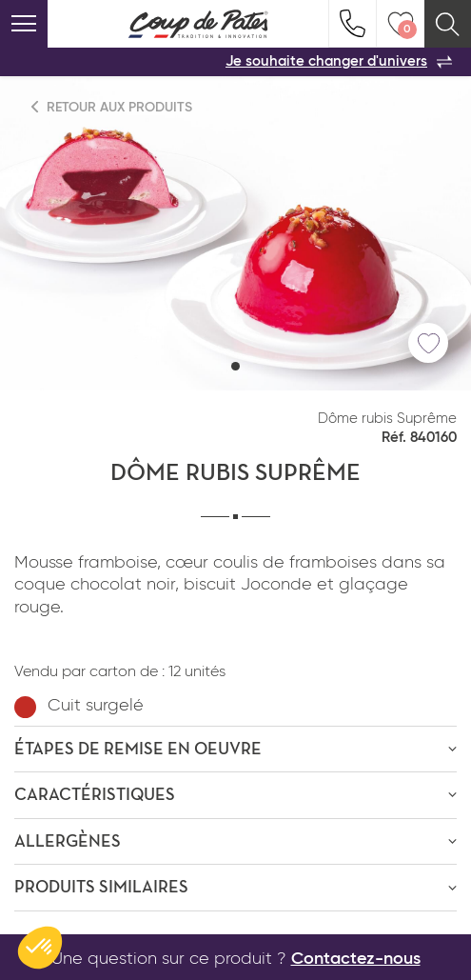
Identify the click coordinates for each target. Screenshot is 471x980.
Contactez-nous (356, 959)
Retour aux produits (112, 107)
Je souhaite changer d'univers (339, 62)
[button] (235, 366)
